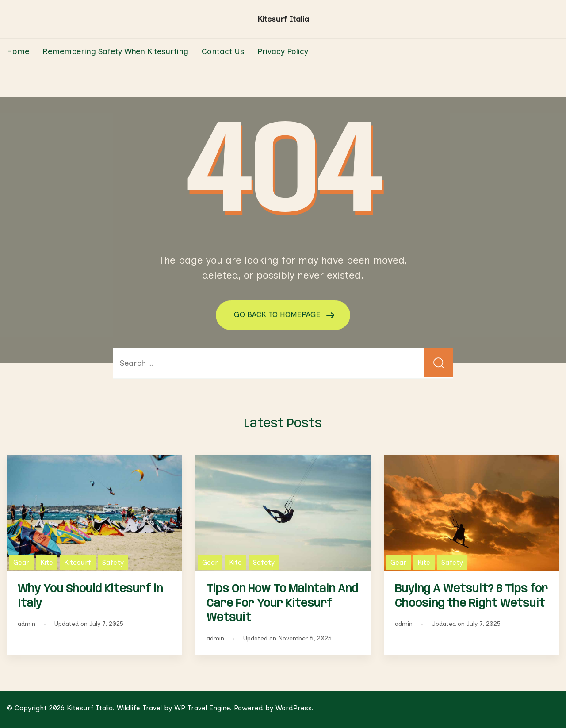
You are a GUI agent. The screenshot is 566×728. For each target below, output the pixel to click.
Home (18, 51)
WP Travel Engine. (203, 707)
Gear (21, 562)
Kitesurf (78, 562)
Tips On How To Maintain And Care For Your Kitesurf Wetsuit (282, 603)
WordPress (294, 707)
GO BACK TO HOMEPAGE (279, 314)
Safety (113, 562)
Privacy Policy (283, 51)
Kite (47, 562)
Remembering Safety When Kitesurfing (115, 51)
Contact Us (223, 51)
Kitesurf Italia (283, 19)
